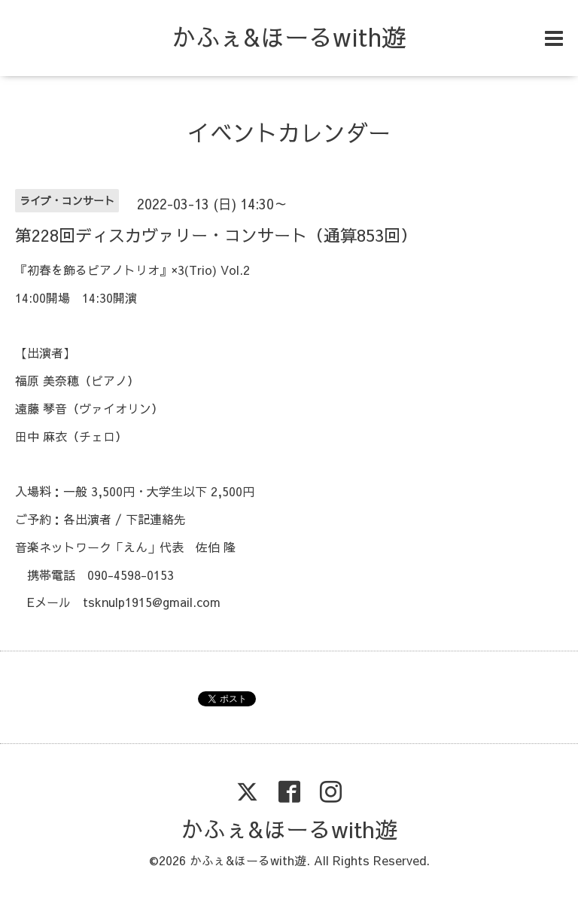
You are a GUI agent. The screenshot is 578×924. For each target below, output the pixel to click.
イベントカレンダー (289, 132)
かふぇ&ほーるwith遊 (289, 37)
